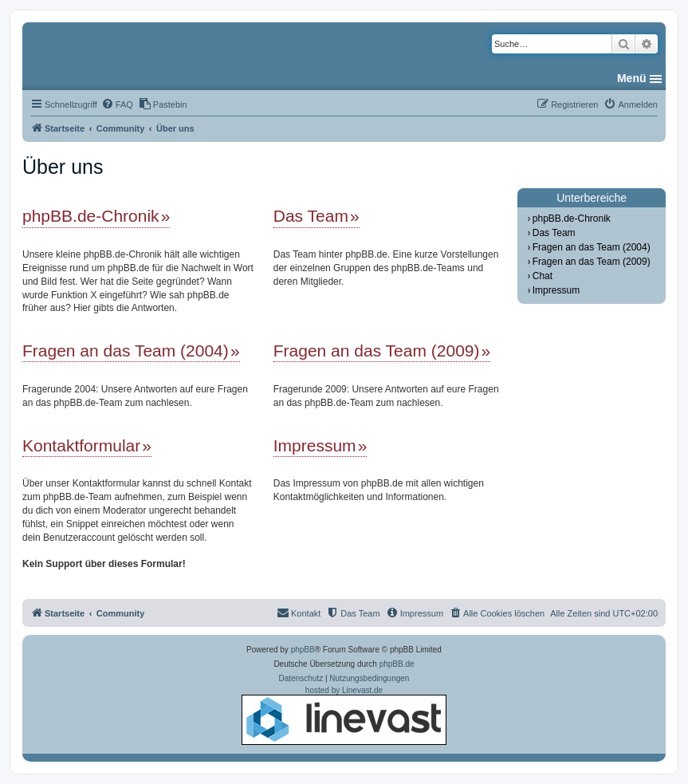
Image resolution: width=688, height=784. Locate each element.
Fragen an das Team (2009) (377, 351)
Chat (543, 276)
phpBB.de (397, 664)
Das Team (311, 216)
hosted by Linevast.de (344, 715)
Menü (632, 78)
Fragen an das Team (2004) (126, 351)
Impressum (315, 445)
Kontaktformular (81, 445)
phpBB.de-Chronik (91, 216)
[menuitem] (117, 104)
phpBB (303, 650)
